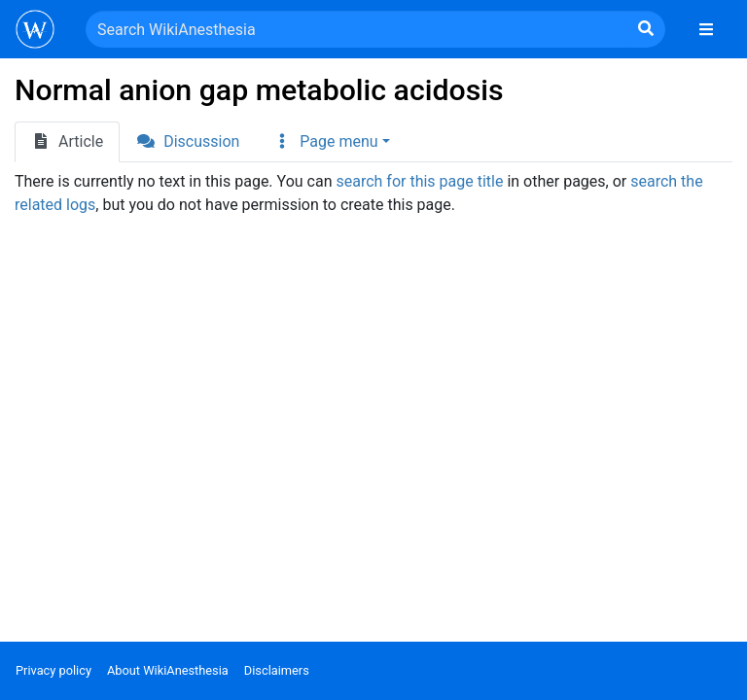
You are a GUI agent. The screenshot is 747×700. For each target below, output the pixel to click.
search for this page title (419, 181)
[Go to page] (646, 29)
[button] (331, 142)
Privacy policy (53, 670)
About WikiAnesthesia (168, 670)
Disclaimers (277, 670)
